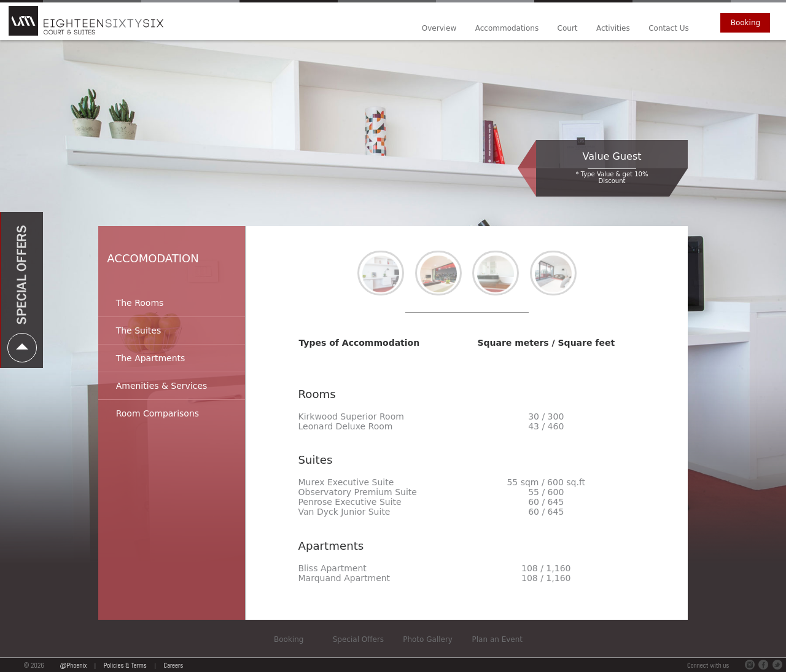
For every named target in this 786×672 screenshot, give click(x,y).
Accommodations (507, 28)
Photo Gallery (428, 639)
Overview (439, 28)
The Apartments (151, 358)
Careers (173, 665)
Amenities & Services (162, 386)
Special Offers (358, 639)
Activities (613, 28)
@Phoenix (74, 665)
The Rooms (140, 303)
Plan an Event (498, 639)
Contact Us (669, 28)
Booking (745, 23)
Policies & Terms (125, 665)
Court (568, 28)
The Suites (139, 330)
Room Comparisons (158, 413)
